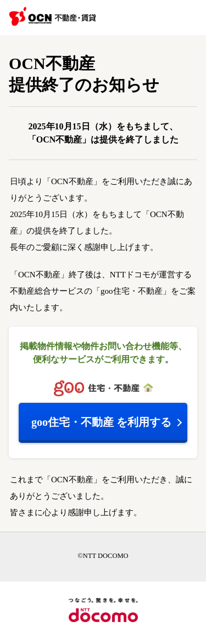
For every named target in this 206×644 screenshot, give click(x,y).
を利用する (101, 422)
